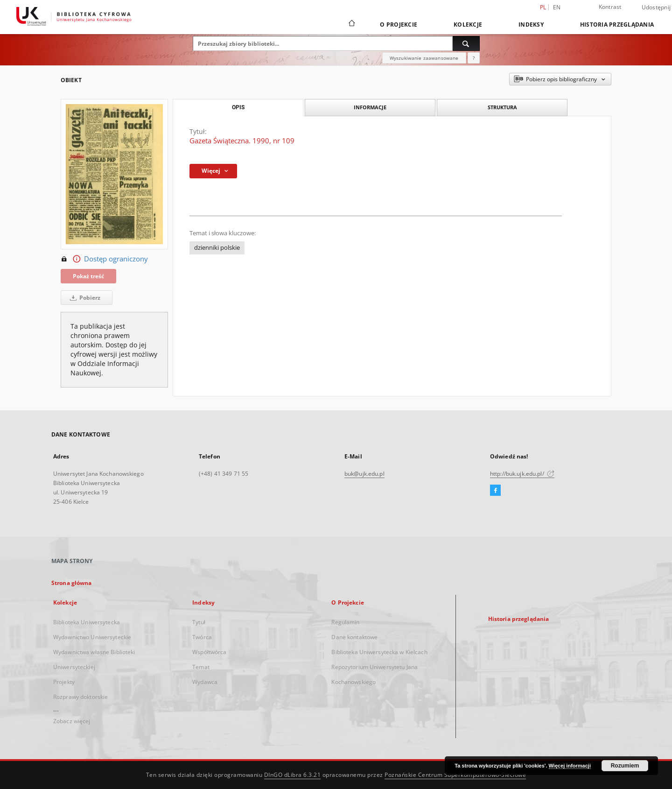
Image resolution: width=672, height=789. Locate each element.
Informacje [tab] (370, 107)
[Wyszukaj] (466, 43)
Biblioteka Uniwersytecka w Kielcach (379, 652)
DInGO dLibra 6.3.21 (293, 775)
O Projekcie (399, 25)
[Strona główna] (351, 24)
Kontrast (610, 7)
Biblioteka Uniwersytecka (87, 622)
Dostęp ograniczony (104, 259)
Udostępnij (656, 7)
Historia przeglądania (617, 25)
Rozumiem (625, 766)
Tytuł (199, 622)
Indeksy (531, 25)
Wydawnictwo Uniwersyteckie (92, 637)
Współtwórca (209, 652)
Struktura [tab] (502, 107)
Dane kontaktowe (354, 637)
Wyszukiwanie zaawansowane (424, 58)
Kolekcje (468, 25)
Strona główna (72, 583)
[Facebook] (495, 491)
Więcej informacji (570, 766)
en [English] (557, 7)
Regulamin (345, 622)
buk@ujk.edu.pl (364, 474)
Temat (201, 667)
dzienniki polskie (217, 248)
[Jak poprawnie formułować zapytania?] (474, 58)
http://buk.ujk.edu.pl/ (522, 474)
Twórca (202, 637)
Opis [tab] (238, 107)
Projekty (64, 682)
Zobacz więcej (72, 721)
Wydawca (205, 682)
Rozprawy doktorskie (80, 697)
